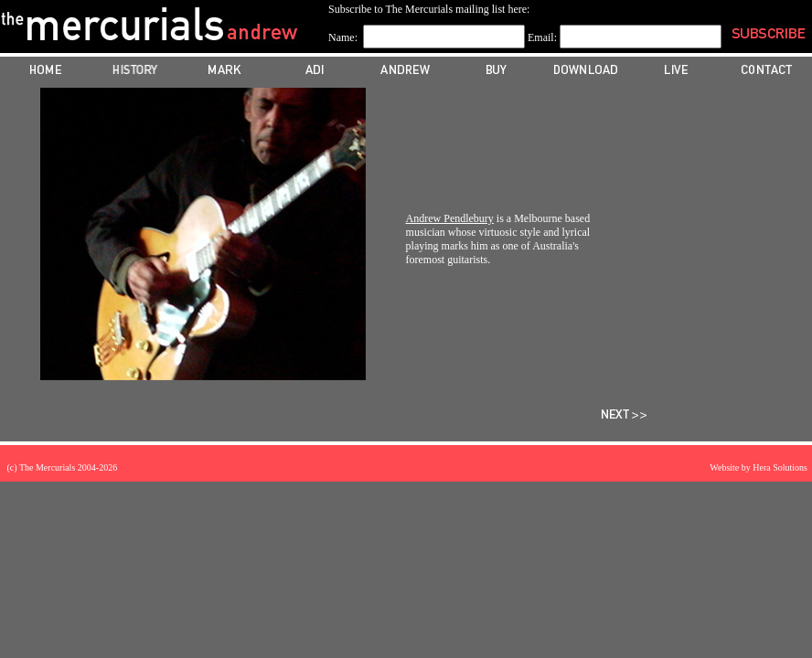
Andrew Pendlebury (450, 218)
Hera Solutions (780, 467)
